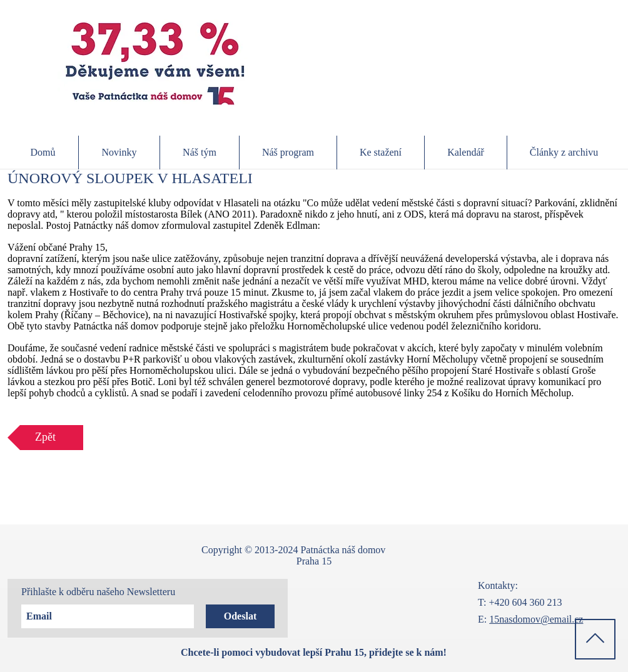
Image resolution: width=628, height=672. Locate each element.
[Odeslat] (240, 616)
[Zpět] (45, 438)
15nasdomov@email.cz (536, 619)
